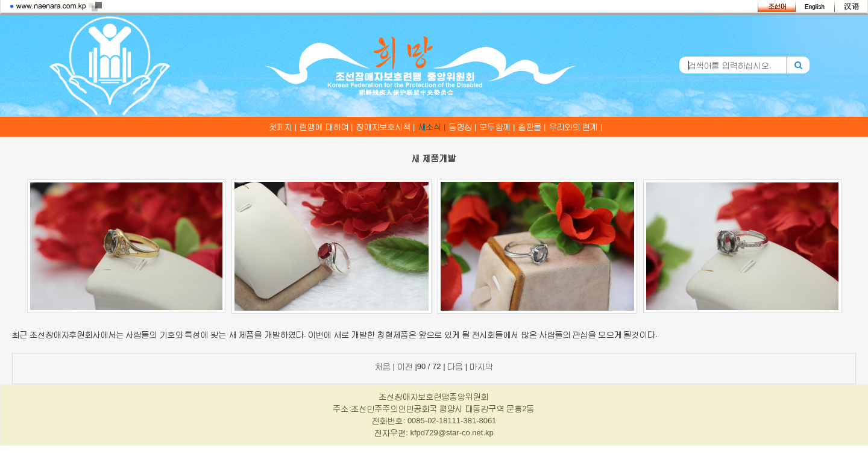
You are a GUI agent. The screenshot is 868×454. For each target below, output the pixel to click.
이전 (405, 366)
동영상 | (463, 127)
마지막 (481, 366)
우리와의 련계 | (576, 127)
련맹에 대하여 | (326, 127)
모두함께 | (498, 127)
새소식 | (432, 127)
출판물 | (532, 127)
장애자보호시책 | (386, 127)
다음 (455, 366)
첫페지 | (283, 127)
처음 (383, 366)
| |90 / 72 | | (434, 366)
